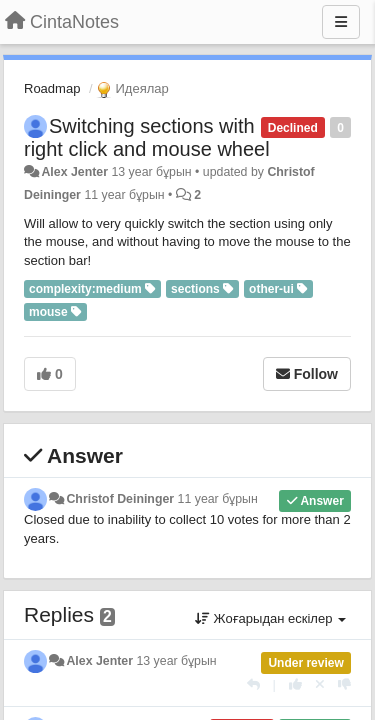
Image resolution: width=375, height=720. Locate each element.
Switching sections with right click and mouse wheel (147, 137)
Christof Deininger (120, 499)
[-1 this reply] (344, 684)
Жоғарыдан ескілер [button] (270, 618)
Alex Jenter (74, 172)
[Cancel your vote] (320, 684)
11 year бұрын (218, 499)
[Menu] (341, 22)
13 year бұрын (176, 661)
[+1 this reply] (295, 684)
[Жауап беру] (253, 684)
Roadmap (52, 88)
